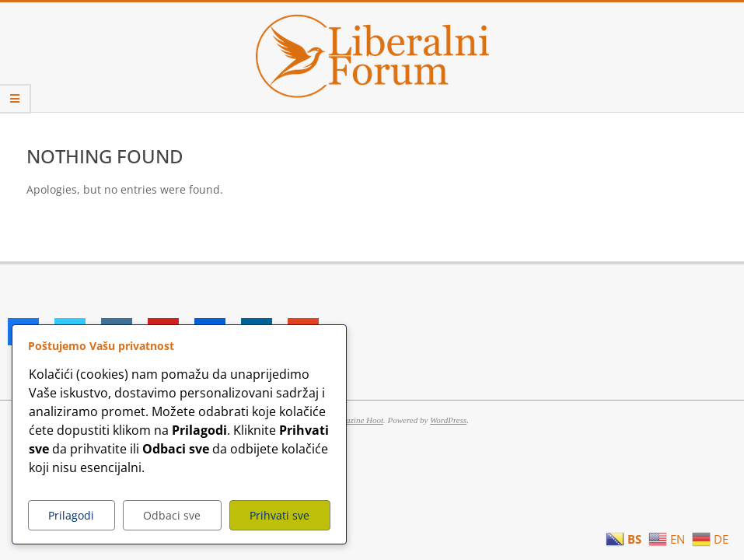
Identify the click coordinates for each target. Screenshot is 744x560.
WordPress (448, 420)
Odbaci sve (172, 515)
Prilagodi (71, 515)
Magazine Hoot (357, 420)
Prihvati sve (279, 515)
